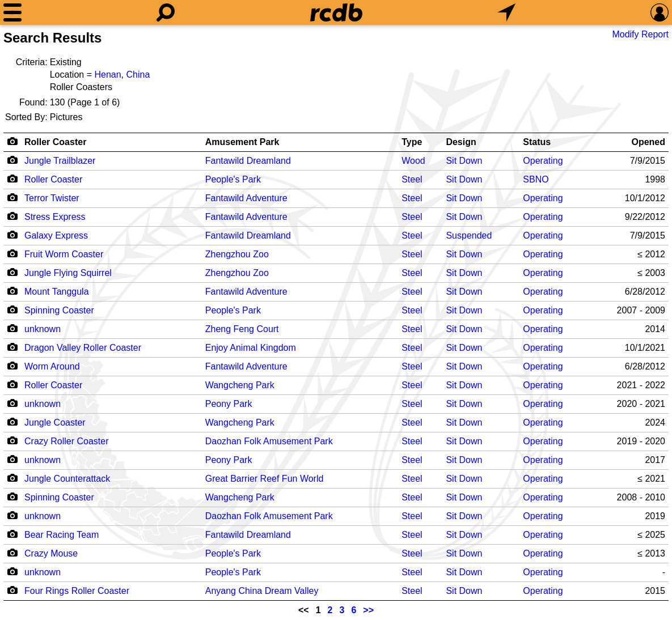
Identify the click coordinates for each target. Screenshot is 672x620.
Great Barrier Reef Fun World (265, 479)
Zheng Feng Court (242, 329)
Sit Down (464, 161)
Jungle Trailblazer (60, 161)
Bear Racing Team (62, 535)
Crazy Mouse (51, 553)
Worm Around (52, 366)
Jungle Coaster (55, 422)
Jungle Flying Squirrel (68, 273)
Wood (413, 161)
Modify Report (640, 34)
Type (412, 142)
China (138, 75)
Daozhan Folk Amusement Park (269, 441)
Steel (412, 179)
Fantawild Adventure (246, 198)
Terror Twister (52, 198)
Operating (543, 161)
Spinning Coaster (59, 310)
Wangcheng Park (240, 385)
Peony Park (229, 404)
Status (537, 142)
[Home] (336, 12)
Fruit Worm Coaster (64, 254)
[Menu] (12, 12)
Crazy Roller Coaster (66, 441)
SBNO (536, 179)
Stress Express (55, 217)
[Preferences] (660, 12)
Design (461, 142)
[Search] (166, 12)
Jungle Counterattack (67, 479)
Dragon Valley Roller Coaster (83, 348)
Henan (107, 75)
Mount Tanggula (57, 292)
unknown (43, 329)
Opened (648, 142)
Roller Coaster (55, 142)
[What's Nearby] (506, 12)
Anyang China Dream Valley (262, 591)
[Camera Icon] (12, 160)
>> (368, 610)
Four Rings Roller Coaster (77, 591)
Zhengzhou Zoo (237, 254)
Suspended (469, 235)
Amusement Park (242, 142)
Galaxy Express (56, 235)
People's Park (233, 179)
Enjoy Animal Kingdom (251, 348)
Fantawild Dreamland (248, 161)
